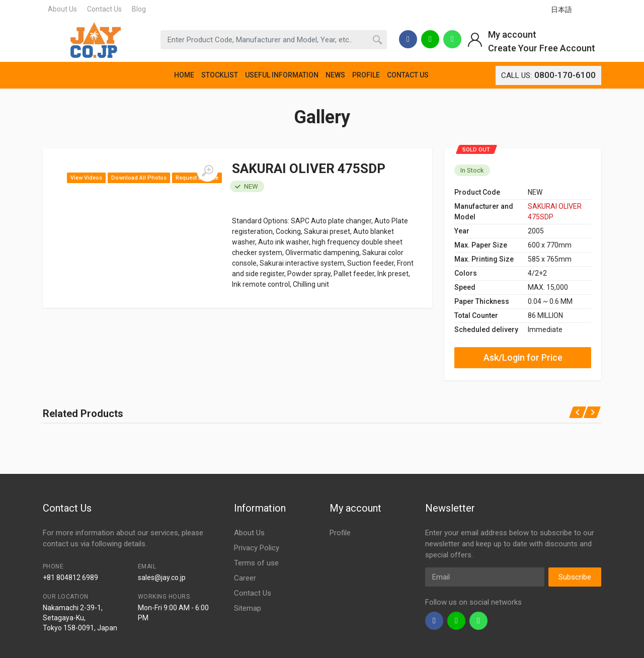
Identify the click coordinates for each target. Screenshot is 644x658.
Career (245, 578)
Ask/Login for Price (523, 357)
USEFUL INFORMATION (282, 75)
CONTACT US (408, 75)
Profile (340, 533)
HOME (184, 75)
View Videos (86, 178)
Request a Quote (197, 178)
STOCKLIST (220, 75)
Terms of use (256, 563)
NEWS (335, 75)
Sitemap (248, 608)
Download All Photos (139, 178)
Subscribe (575, 577)
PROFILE (366, 75)
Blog (139, 9)
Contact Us (104, 9)
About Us (62, 9)
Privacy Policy (257, 548)
